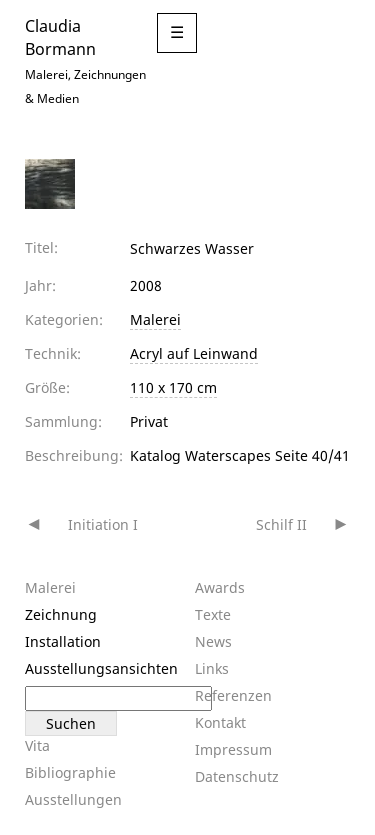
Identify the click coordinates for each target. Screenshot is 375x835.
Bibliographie (70, 772)
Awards (220, 587)
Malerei (155, 319)
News (213, 641)
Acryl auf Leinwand (194, 353)
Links (212, 668)
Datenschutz (237, 776)
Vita (37, 745)
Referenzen (233, 695)
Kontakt (220, 722)
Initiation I (103, 524)
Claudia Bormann (60, 37)
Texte (213, 614)
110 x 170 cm (173, 387)
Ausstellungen (73, 799)
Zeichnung (61, 614)
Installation (63, 641)
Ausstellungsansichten (101, 668)
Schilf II (281, 524)
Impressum (233, 749)
